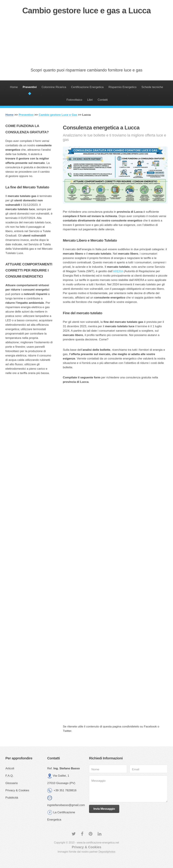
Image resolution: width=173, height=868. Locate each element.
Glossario (12, 783)
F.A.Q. (9, 776)
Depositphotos (107, 852)
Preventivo (26, 115)
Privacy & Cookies (17, 790)
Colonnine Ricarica (54, 87)
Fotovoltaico (74, 100)
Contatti (103, 100)
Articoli (10, 768)
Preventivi (30, 87)
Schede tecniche (152, 87)
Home (14, 87)
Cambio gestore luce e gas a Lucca (87, 11)
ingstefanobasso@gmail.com (66, 805)
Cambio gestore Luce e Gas (58, 115)
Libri (90, 100)
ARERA (118, 271)
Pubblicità (12, 798)
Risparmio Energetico (122, 87)
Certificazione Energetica (87, 87)
